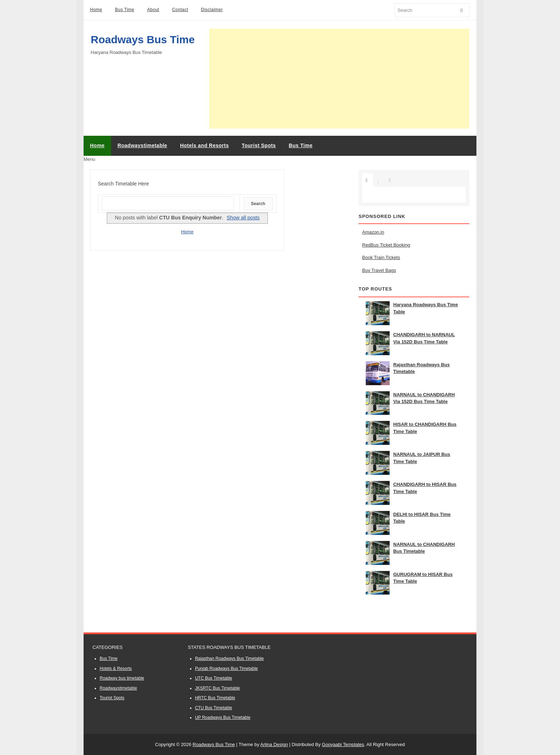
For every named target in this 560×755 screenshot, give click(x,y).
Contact (180, 10)
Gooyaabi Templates (343, 744)
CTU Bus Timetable (214, 708)
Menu (89, 159)
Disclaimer (212, 10)
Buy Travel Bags (379, 270)
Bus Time (125, 10)
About (153, 10)
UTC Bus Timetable (214, 678)
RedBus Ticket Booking (386, 245)
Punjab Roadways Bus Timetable (226, 669)
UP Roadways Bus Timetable (223, 717)
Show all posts (243, 218)
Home (96, 10)
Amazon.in (373, 232)
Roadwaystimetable (118, 688)
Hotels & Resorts (116, 669)
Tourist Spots (112, 698)
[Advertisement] (339, 79)
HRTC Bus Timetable (215, 698)
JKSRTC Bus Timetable (217, 688)
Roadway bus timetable (122, 678)
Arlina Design (274, 744)
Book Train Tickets (381, 257)
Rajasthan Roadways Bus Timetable (229, 659)
